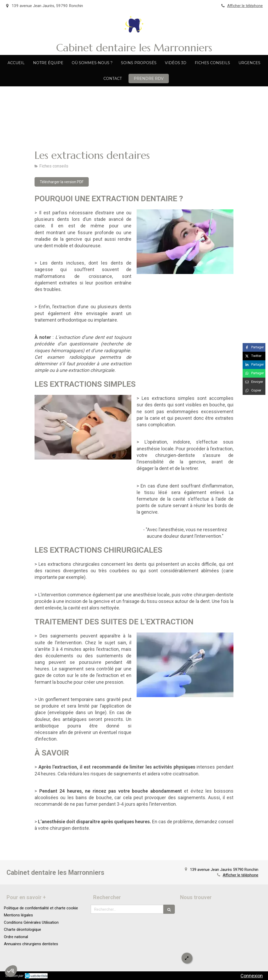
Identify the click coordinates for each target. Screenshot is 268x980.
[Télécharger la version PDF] (62, 182)
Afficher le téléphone (245, 6)
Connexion (252, 976)
